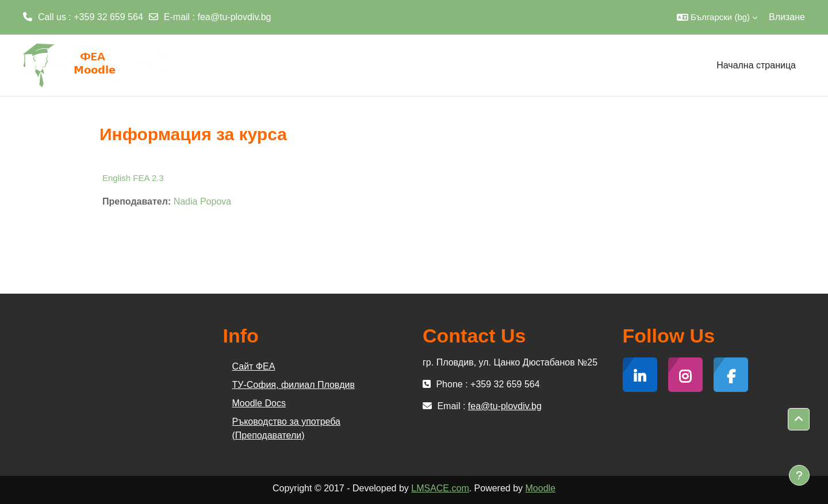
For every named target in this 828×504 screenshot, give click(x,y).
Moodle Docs (259, 403)
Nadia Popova (203, 201)
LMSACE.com (440, 488)
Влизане (787, 17)
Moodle (540, 488)
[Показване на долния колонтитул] (799, 475)
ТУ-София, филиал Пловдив (294, 385)
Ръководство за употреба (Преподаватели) (286, 428)
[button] (717, 17)
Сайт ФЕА (254, 366)
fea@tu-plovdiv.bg (235, 17)
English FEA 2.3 (133, 178)
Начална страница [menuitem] (756, 65)
